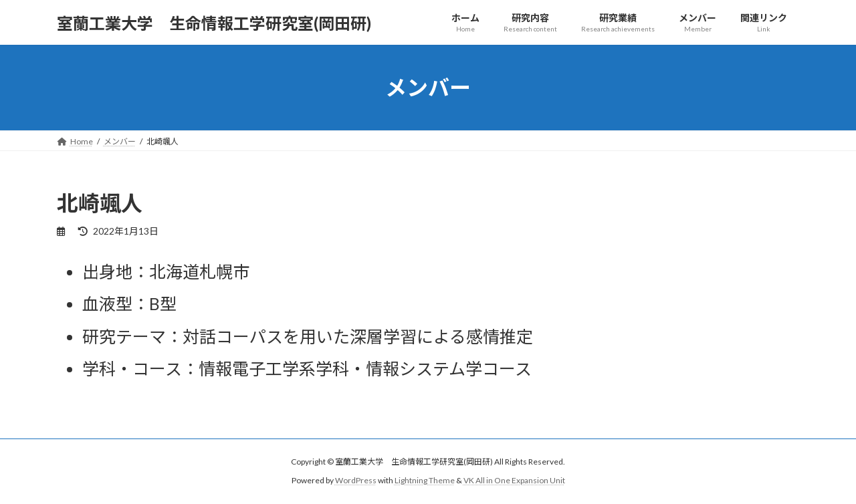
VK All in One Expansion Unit (514, 481)
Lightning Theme (425, 481)
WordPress (356, 481)
